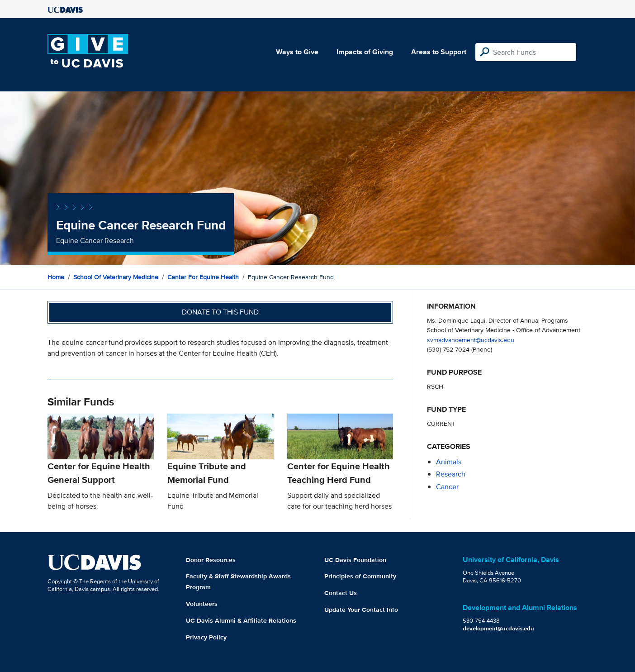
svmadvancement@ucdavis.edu (471, 340)
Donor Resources (211, 560)
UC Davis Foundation (355, 560)
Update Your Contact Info (361, 610)
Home (56, 277)
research (451, 474)
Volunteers (202, 604)
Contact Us (341, 593)
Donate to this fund (220, 312)
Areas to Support (439, 52)
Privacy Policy (206, 637)
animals (449, 462)
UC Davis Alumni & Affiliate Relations (241, 620)
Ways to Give (297, 52)
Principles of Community (360, 576)
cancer (447, 487)
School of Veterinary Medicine (116, 277)
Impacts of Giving (365, 52)
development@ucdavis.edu (498, 628)
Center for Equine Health (203, 277)
